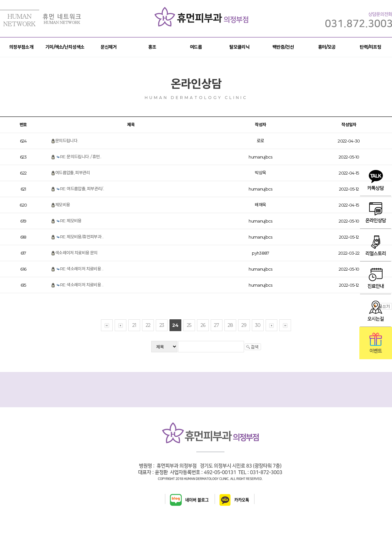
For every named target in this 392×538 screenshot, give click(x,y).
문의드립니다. (67, 141)
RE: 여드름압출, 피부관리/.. (82, 189)
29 (244, 325)
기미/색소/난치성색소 (65, 47)
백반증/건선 (283, 47)
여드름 (196, 47)
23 (162, 325)
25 (189, 325)
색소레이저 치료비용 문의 (76, 253)
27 (217, 325)
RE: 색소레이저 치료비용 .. (82, 269)
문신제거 (109, 47)
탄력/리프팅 (370, 47)
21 (134, 325)
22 (148, 325)
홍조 (152, 47)
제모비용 (63, 205)
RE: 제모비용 (71, 221)
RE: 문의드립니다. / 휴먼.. (81, 157)
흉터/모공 (327, 47)
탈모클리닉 (239, 47)
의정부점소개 (21, 47)
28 (230, 325)
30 (258, 325)
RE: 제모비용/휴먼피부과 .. (82, 237)
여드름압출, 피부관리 (73, 173)
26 (203, 325)
